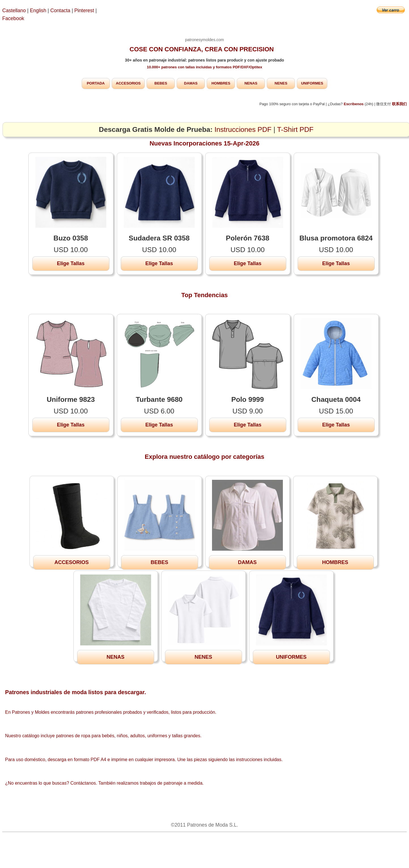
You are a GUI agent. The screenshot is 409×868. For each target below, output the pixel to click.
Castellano (14, 10)
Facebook (13, 18)
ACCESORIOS (128, 83)
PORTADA (96, 83)
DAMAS (191, 83)
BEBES (161, 83)
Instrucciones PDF (243, 129)
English (38, 10)
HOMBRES (221, 83)
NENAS (251, 83)
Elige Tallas (71, 263)
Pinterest (85, 10)
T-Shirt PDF (295, 129)
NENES (281, 83)
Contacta (61, 10)
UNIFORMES (312, 83)
